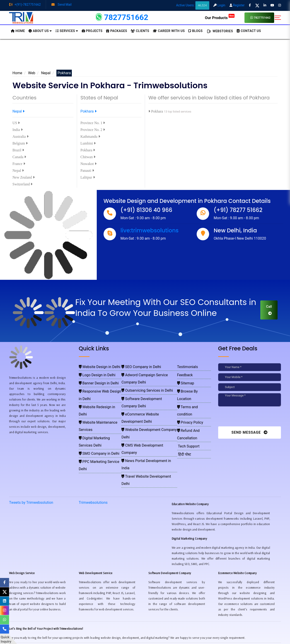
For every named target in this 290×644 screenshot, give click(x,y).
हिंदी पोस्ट (183, 419)
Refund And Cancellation (195, 406)
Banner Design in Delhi (94, 379)
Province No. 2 (93, 130)
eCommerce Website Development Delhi (148, 393)
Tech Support (187, 412)
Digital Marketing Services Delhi (99, 406)
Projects (92, 31)
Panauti (87, 171)
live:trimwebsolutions (150, 230)
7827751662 (260, 18)
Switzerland (22, 184)
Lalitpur (88, 177)
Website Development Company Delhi (146, 399)
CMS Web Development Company (144, 406)
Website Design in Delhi (94, 366)
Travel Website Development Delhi (144, 419)
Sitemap (185, 379)
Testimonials (186, 366)
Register (237, 5)
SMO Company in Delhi (94, 412)
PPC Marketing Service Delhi (97, 419)
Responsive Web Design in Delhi (99, 386)
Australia (21, 136)
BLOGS (195, 31)
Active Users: (193, 5)
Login (219, 5)
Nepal (46, 73)
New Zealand (24, 177)
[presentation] (249, 418)
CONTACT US (249, 31)
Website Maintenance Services (99, 399)
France (19, 164)
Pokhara (88, 111)
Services (67, 31)
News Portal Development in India (144, 412)
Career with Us (169, 31)
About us (40, 31)
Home (17, 73)
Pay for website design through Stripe (145, 628)
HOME (18, 31)
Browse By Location (192, 386)
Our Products (220, 18)
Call (269, 310)
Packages (117, 31)
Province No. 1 (93, 123)
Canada (19, 157)
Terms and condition (192, 393)
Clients (140, 31)
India (18, 130)
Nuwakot (88, 164)
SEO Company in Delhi (137, 366)
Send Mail (62, 5)
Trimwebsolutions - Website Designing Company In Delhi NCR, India (143, 635)
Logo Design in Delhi (93, 373)
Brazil (18, 150)
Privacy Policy (188, 399)
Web (32, 73)
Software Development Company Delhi (147, 386)
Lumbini (88, 143)
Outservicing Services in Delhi (141, 379)
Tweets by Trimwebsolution (31, 454)
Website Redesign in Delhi (96, 393)
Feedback (184, 373)
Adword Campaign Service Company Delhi (149, 373)
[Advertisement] (145, 56)
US (16, 123)
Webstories (220, 31)
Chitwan (88, 157)
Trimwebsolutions (93, 454)
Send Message (249, 432)
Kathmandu (90, 136)
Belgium (20, 143)
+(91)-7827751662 (25, 5)
